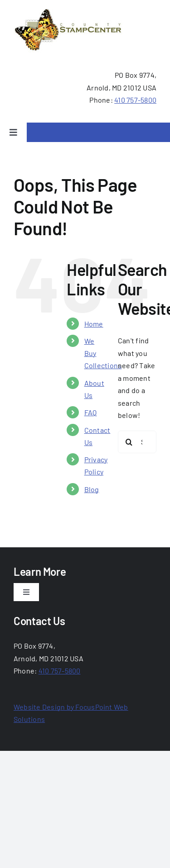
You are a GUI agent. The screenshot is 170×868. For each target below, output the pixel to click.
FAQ (91, 412)
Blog (92, 489)
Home (94, 324)
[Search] (129, 442)
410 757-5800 (135, 100)
